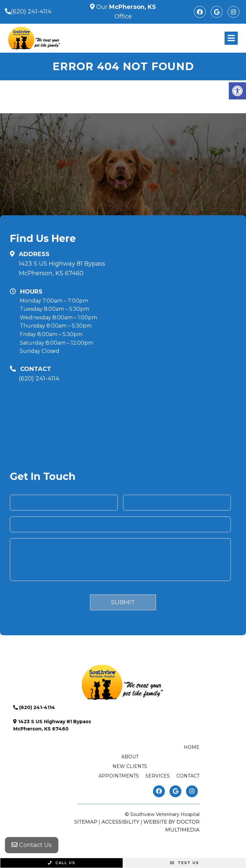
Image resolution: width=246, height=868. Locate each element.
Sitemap (86, 822)
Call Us (62, 863)
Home (192, 747)
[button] (237, 91)
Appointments (119, 776)
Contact (188, 776)
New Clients (130, 766)
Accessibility (120, 822)
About (130, 757)
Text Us (185, 863)
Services (158, 776)
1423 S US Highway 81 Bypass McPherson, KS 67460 (62, 268)
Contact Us (32, 845)
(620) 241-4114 (31, 12)
